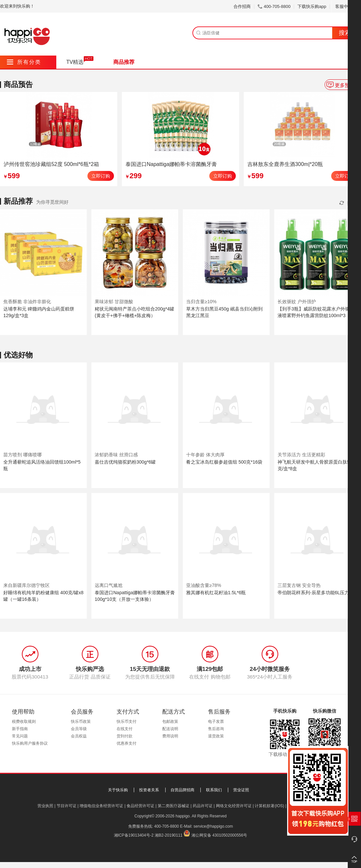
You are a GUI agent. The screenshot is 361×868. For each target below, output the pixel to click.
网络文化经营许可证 (234, 806)
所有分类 (24, 62)
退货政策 (216, 736)
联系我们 (214, 790)
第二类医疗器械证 (174, 806)
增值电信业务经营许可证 (101, 806)
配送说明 (170, 729)
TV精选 (75, 62)
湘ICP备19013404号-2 (134, 835)
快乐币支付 (127, 722)
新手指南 (20, 729)
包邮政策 (170, 722)
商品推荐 (124, 62)
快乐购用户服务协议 (30, 743)
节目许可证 (67, 806)
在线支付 (125, 729)
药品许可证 (203, 806)
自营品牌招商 (182, 790)
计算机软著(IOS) (269, 806)
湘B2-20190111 (169, 835)
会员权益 (79, 736)
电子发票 (216, 722)
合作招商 (242, 6)
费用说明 (170, 736)
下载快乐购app (312, 6)
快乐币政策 (81, 722)
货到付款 (125, 736)
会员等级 (79, 729)
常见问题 (20, 736)
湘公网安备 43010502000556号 (219, 835)
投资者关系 (149, 790)
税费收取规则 (24, 722)
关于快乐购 (118, 790)
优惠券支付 (127, 743)
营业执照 (45, 806)
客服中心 (346, 6)
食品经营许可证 (140, 806)
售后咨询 (216, 729)
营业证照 (241, 790)
